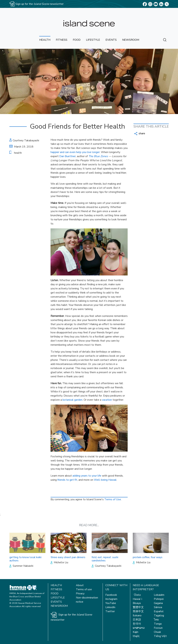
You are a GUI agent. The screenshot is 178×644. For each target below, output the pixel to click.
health (45, 40)
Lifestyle (58, 598)
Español (159, 611)
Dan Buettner (67, 156)
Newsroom (59, 606)
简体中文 (138, 611)
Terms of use (84, 589)
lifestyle (93, 40)
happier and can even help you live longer (75, 152)
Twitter (110, 611)
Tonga (158, 624)
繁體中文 (138, 607)
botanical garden (72, 400)
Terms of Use (113, 499)
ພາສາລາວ (139, 628)
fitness (62, 40)
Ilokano (137, 615)
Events (56, 602)
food (77, 40)
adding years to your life (87, 476)
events (111, 40)
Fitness (56, 589)
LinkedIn (110, 607)
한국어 (137, 624)
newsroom (131, 40)
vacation (107, 400)
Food (55, 594)
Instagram (111, 599)
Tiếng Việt (160, 636)
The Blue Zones (98, 156)
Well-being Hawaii (105, 480)
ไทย (156, 620)
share (140, 133)
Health (56, 585)
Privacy (80, 594)
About (80, 585)
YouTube (111, 603)
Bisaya (137, 603)
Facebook (111, 595)
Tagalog (159, 615)
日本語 (137, 620)
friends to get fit (67, 480)
